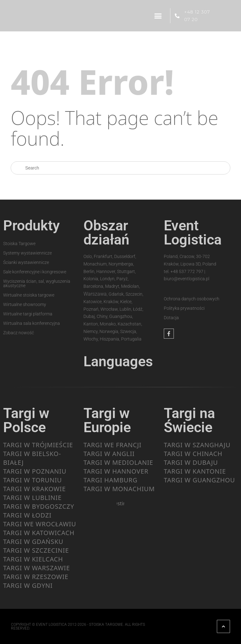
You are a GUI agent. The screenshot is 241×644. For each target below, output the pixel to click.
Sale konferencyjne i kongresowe (35, 272)
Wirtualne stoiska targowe (29, 295)
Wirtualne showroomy (25, 304)
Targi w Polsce (26, 420)
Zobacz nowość (19, 333)
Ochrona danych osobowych (192, 299)
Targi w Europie (107, 420)
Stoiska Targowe (19, 244)
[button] (158, 16)
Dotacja (171, 318)
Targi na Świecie (189, 420)
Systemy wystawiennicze (27, 253)
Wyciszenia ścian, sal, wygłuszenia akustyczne (37, 283)
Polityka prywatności (184, 308)
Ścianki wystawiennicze (26, 262)
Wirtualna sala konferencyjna (32, 323)
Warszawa (95, 294)
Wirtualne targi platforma (28, 314)
